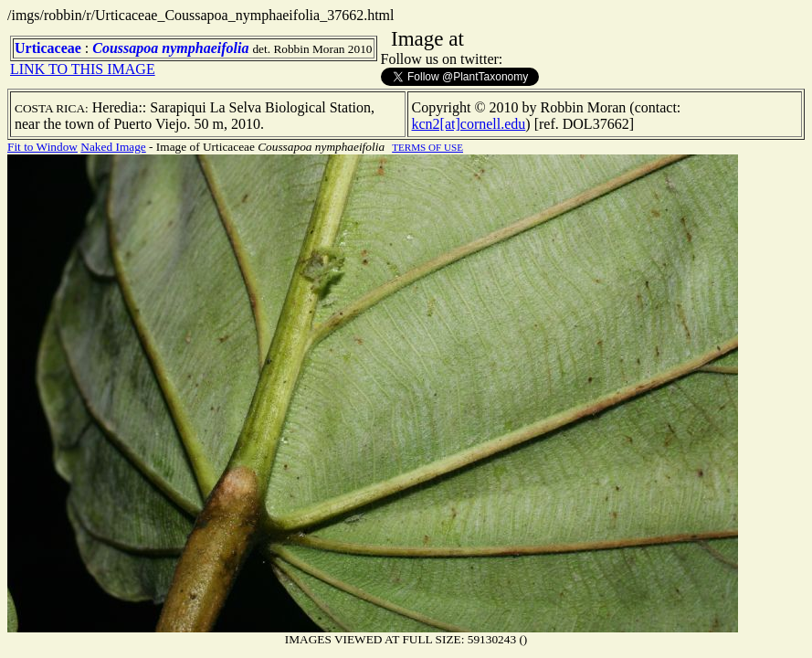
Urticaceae (48, 48)
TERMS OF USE (427, 147)
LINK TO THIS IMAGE (83, 69)
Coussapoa (125, 48)
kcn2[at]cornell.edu (469, 124)
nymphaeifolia (205, 48)
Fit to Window (42, 147)
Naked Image (113, 147)
